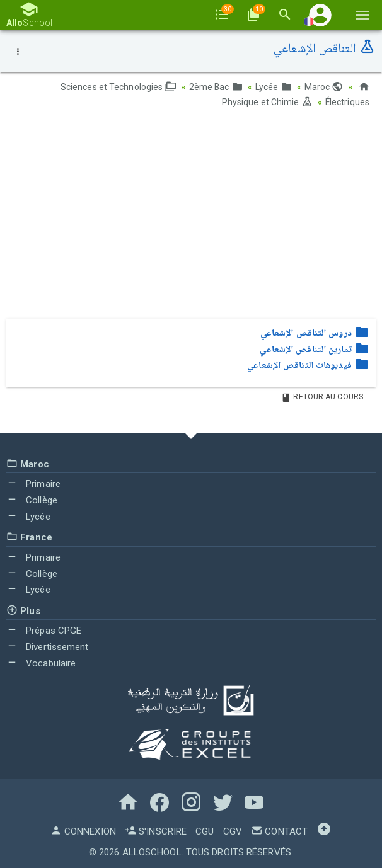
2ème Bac (216, 87)
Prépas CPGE (44, 630)
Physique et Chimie (267, 102)
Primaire (33, 483)
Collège (32, 499)
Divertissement (48, 646)
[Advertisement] (191, 217)
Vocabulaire (41, 662)
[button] (320, 15)
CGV (233, 830)
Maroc (324, 87)
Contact (279, 830)
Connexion (83, 830)
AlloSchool (152, 851)
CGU (205, 830)
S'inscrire (156, 830)
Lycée (274, 87)
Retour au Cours (322, 396)
